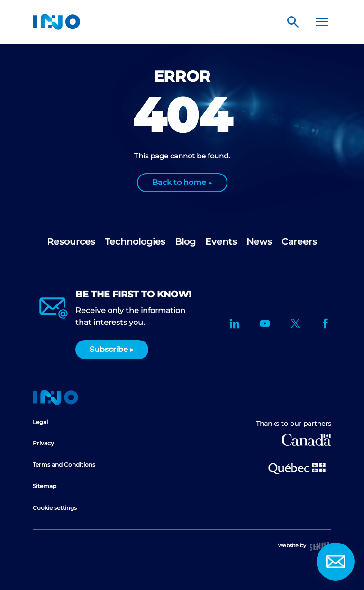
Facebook (326, 323)
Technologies (135, 242)
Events (221, 242)
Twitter (295, 323)
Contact (336, 562)
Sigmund (319, 546)
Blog (185, 242)
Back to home (179, 182)
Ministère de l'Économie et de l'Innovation (297, 468)
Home (55, 397)
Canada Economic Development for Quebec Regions (306, 440)
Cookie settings (55, 508)
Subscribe (109, 349)
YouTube (265, 323)
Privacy (43, 443)
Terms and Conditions (64, 465)
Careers (299, 242)
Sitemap (45, 486)
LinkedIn (235, 323)
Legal (40, 422)
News (259, 242)
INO (56, 22)
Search (293, 22)
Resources (71, 242)
